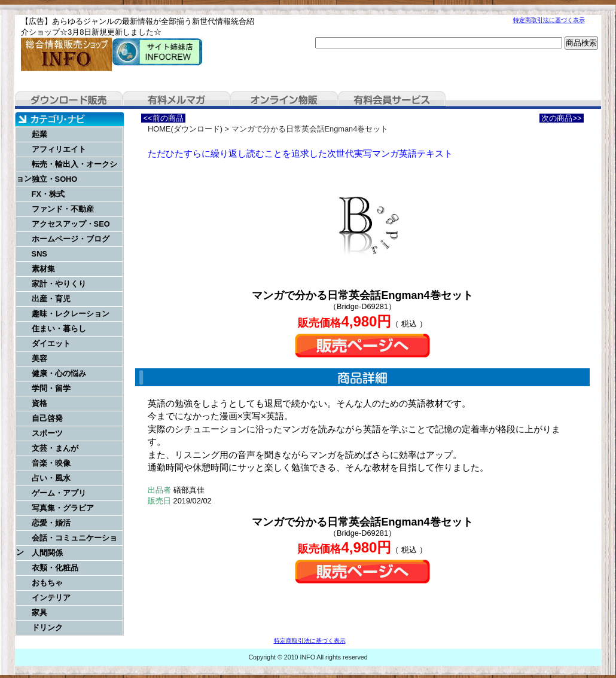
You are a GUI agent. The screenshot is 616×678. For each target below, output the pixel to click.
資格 (39, 403)
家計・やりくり (59, 284)
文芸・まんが (55, 448)
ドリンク (47, 627)
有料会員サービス (392, 100)
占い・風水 (51, 478)
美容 (39, 358)
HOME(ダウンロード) (185, 129)
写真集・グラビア (63, 508)
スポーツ (47, 433)
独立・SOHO (55, 179)
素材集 (43, 269)
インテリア (51, 598)
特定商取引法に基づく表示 (549, 20)
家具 (39, 613)
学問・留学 (51, 388)
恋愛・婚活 (51, 523)
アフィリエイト (59, 149)
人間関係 (47, 553)
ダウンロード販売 (69, 100)
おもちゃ (47, 583)
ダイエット (51, 343)
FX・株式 (48, 194)
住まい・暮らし (59, 329)
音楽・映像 (51, 463)
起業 (39, 134)
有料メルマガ (176, 100)
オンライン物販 (284, 100)
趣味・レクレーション (71, 314)
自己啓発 (47, 418)
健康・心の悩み (59, 373)
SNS (39, 254)
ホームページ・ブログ (71, 239)
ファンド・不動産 (63, 209)
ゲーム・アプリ (59, 493)
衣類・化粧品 (55, 568)
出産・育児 (51, 299)
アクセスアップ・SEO (71, 224)
